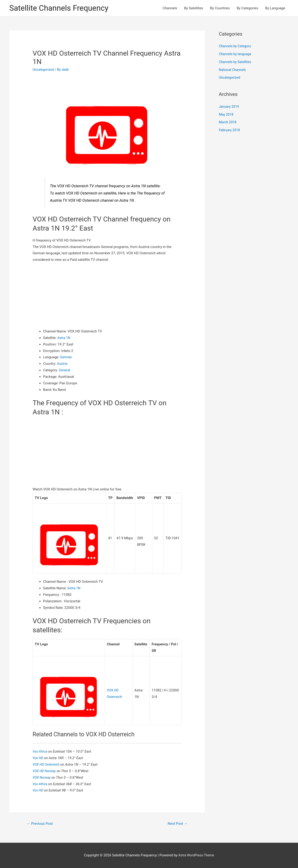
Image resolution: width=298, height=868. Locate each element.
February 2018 (230, 131)
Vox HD (39, 757)
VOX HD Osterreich (47, 764)
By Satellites (194, 8)
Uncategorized (44, 70)
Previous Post (41, 823)
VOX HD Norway (45, 771)
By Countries (220, 8)
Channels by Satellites (236, 62)
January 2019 (229, 107)
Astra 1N (64, 338)
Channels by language (236, 54)
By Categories (247, 8)
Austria (63, 364)
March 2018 (228, 123)
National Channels (233, 70)
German (66, 358)
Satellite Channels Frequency (62, 8)
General (65, 371)
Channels (170, 8)
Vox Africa (41, 751)
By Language (275, 8)
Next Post (177, 823)
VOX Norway (42, 777)
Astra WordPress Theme (196, 855)
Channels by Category (236, 47)
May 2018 (227, 115)
